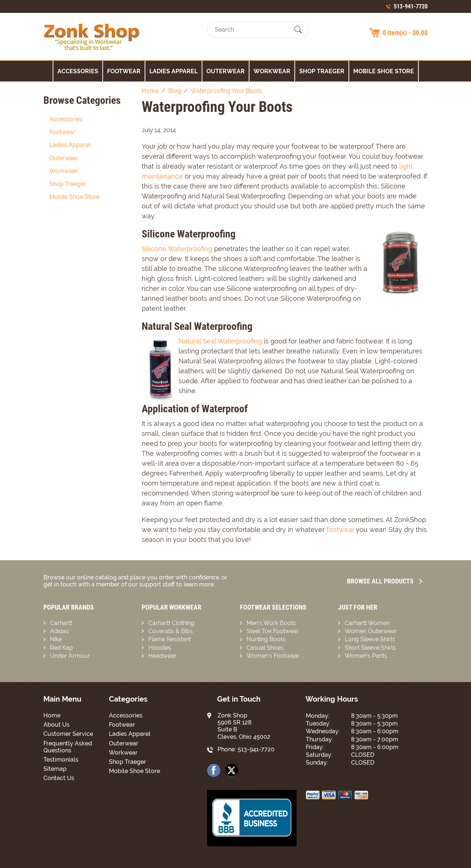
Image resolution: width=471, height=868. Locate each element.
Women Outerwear (371, 631)
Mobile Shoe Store (384, 71)
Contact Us (59, 778)
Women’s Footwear (273, 656)
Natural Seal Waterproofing (220, 341)
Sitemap (55, 769)
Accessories (78, 71)
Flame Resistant (170, 639)
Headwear (162, 656)
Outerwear (226, 71)
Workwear (272, 71)
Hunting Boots (266, 639)
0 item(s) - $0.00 (405, 33)
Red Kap (61, 648)
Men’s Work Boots (271, 623)
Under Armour (70, 656)
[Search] (252, 30)
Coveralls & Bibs (171, 631)
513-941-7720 (411, 6)
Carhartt (61, 623)
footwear (340, 530)
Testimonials (61, 760)
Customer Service (68, 734)
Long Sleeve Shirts (370, 639)
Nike (56, 639)
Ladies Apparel (173, 71)
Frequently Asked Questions (68, 747)
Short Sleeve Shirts (370, 648)
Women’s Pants (366, 656)
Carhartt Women (367, 623)
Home (52, 715)
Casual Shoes (265, 648)
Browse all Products (385, 581)
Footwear (124, 71)
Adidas (59, 631)
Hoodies (160, 648)
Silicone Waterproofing (177, 249)
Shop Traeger (322, 71)
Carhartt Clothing (171, 623)
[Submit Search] (298, 30)
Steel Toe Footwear (273, 631)
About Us (56, 725)
